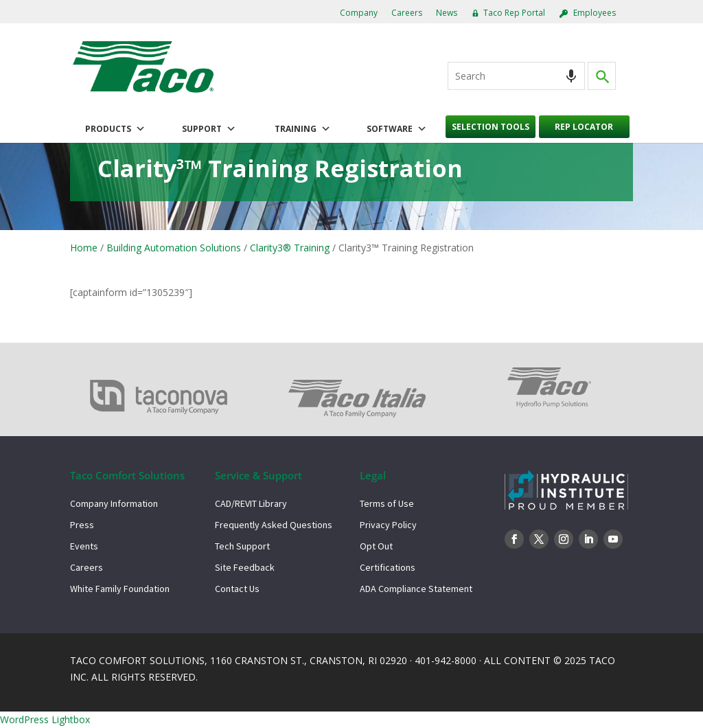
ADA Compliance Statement (416, 589)
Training (303, 129)
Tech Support (242, 546)
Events (84, 546)
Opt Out (376, 546)
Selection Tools (491, 127)
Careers (407, 13)
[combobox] (516, 76)
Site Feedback (245, 567)
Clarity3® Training (290, 248)
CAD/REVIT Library (251, 503)
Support (209, 129)
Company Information (114, 503)
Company (359, 13)
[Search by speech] (571, 76)
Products (115, 129)
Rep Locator (584, 127)
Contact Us (237, 589)
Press (82, 525)
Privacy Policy (388, 525)
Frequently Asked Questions (274, 525)
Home (84, 248)
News (447, 13)
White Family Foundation (120, 589)
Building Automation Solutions (174, 248)
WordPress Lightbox (45, 719)
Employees (595, 13)
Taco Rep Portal (514, 13)
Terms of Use (387, 503)
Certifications (388, 567)
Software (397, 129)
